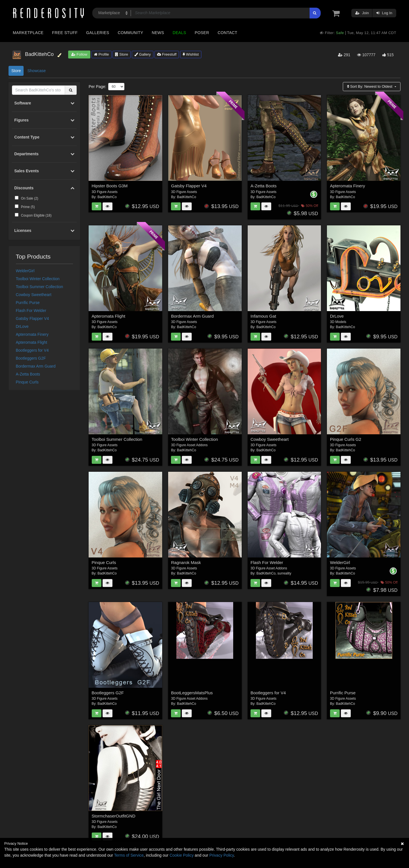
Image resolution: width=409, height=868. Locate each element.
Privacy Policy (222, 855)
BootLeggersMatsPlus (192, 693)
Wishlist (191, 54)
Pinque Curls (27, 382)
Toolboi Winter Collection (38, 279)
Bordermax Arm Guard (36, 366)
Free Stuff (65, 33)
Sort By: (370, 86)
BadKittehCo (107, 197)
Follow (79, 54)
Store (122, 54)
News (158, 33)
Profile (101, 54)
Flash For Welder (31, 311)
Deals (180, 33)
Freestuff (167, 54)
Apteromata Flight (32, 342)
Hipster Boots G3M (110, 186)
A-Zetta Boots (28, 374)
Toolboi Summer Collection (40, 287)
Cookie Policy (182, 855)
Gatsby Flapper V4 (33, 318)
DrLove (22, 326)
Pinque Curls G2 (346, 439)
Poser (202, 33)
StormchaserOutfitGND (114, 816)
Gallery (143, 54)
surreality (284, 573)
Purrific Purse (28, 303)
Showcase (36, 71)
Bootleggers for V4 (32, 350)
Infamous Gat (263, 316)
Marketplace (28, 33)
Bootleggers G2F (31, 358)
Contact (227, 33)
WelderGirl (25, 271)
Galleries (98, 33)
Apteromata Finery (32, 334)
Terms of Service (129, 855)
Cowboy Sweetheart (34, 295)
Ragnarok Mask (186, 562)
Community (131, 33)
